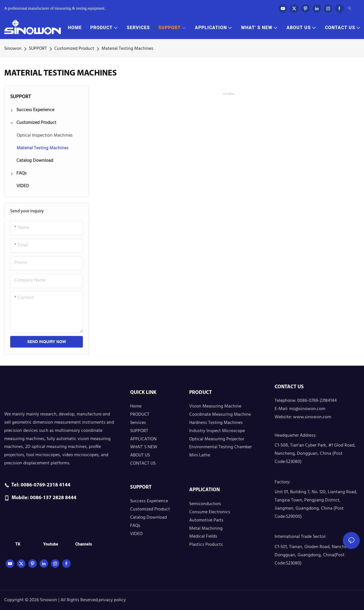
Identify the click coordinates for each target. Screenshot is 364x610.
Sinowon (13, 49)
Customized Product (74, 49)
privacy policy (112, 600)
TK (18, 544)
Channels (84, 544)
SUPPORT (38, 49)
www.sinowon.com (312, 417)
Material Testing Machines (127, 49)
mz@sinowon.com (307, 409)
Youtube (51, 544)
